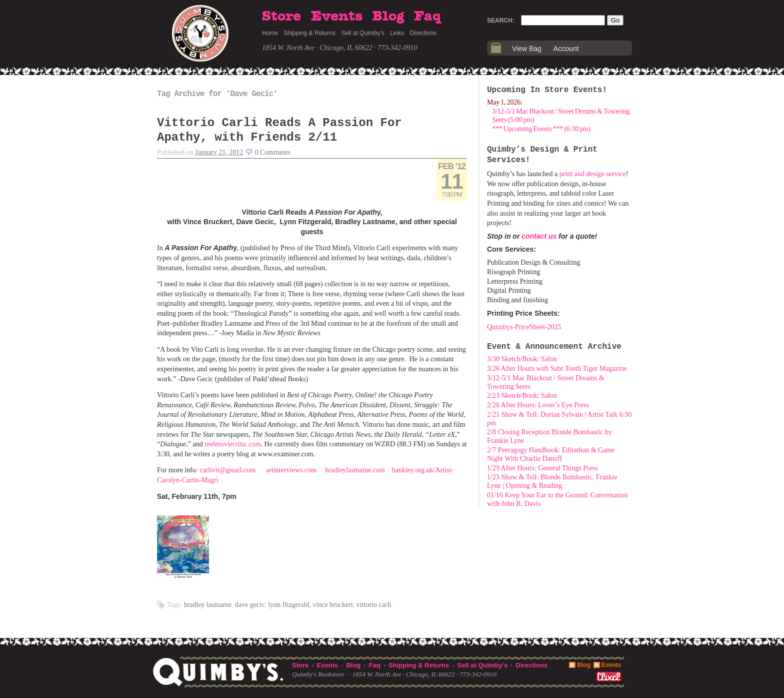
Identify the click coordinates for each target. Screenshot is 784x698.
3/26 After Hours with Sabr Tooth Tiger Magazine (557, 369)
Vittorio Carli (374, 605)
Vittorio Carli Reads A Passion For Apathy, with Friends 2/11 (279, 130)
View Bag (527, 49)
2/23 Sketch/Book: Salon (522, 396)
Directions (423, 33)
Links (397, 33)
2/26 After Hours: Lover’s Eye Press (538, 405)
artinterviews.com (291, 470)
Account (566, 49)
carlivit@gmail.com (227, 470)
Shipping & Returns (310, 33)
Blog (388, 17)
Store (281, 17)
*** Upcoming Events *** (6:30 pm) (541, 129)
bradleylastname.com (355, 470)
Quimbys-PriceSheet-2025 (524, 327)
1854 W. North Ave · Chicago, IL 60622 (317, 48)
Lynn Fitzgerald (288, 605)
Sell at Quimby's (362, 33)
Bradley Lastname (208, 605)
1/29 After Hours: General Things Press (542, 468)
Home (270, 33)
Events (337, 17)
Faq (427, 17)
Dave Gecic (250, 605)
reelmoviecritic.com (232, 444)
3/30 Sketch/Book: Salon (522, 359)
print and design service (593, 174)
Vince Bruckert (332, 605)
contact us (539, 236)
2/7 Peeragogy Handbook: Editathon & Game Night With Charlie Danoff (551, 454)
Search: (501, 21)
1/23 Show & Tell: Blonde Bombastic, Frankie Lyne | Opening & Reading (552, 481)
